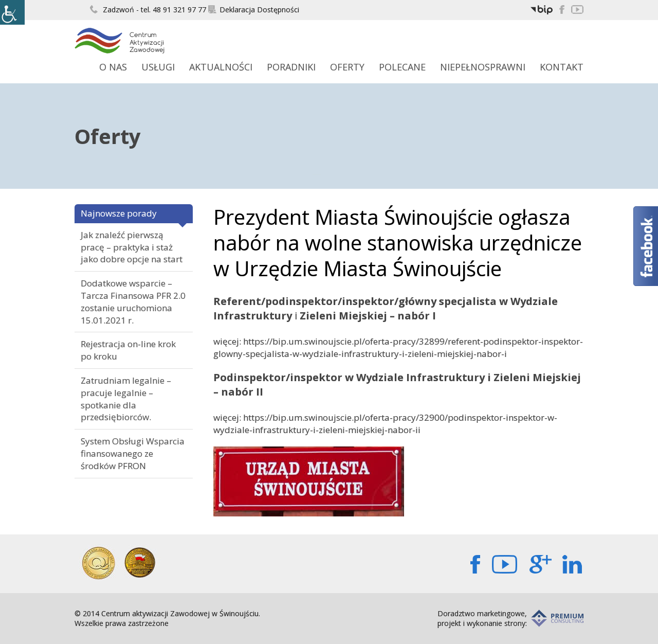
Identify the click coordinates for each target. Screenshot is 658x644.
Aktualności (221, 67)
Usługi (158, 67)
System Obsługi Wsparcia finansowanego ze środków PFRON (133, 453)
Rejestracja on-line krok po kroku (128, 350)
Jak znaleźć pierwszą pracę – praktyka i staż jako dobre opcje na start (132, 247)
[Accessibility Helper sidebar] (12, 12)
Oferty (347, 67)
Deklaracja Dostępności (254, 10)
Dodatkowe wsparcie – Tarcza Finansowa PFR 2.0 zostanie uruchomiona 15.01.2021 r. (133, 301)
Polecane (402, 67)
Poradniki (291, 67)
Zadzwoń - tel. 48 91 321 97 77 (148, 10)
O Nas (113, 67)
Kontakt (562, 67)
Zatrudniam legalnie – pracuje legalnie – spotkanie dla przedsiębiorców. (126, 399)
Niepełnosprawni (483, 67)
